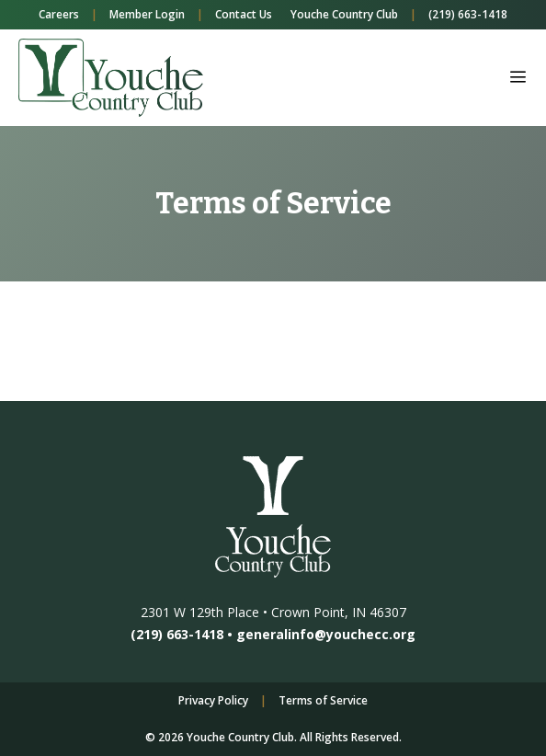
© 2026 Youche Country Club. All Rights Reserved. (273, 737)
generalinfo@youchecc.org (326, 634)
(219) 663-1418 (468, 14)
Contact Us (244, 14)
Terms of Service (323, 700)
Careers (59, 14)
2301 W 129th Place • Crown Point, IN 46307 (273, 612)
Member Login (147, 14)
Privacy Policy (213, 700)
